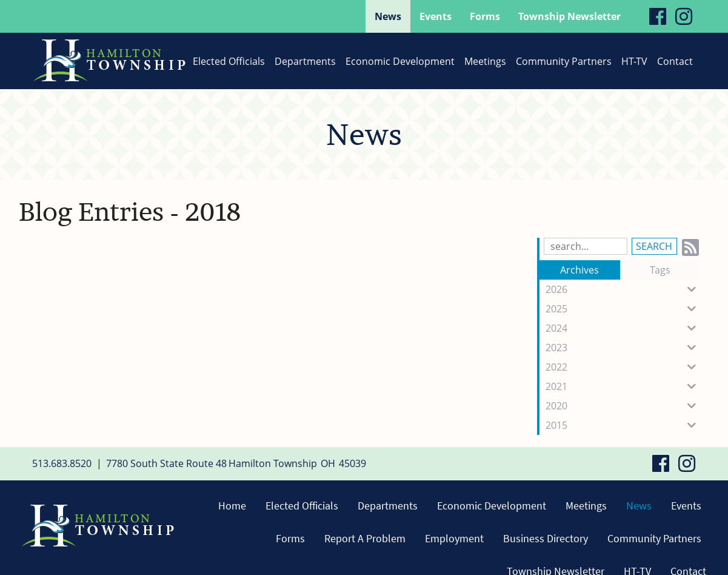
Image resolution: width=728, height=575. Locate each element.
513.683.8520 (62, 463)
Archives (579, 270)
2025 (623, 309)
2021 (623, 386)
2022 (623, 367)
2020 (623, 406)
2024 (623, 328)
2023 (623, 348)
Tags (660, 270)
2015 (623, 425)
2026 (623, 289)
